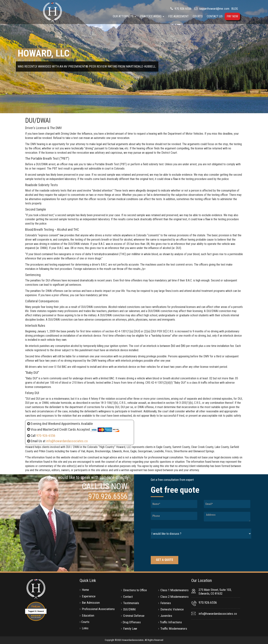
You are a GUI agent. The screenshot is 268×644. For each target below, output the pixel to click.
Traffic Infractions (171, 622)
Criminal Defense (134, 616)
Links (85, 628)
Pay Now (232, 16)
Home (85, 590)
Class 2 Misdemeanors (174, 597)
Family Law (130, 629)
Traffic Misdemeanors (174, 629)
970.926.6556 (183, 9)
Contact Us (215, 16)
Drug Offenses (132, 622)
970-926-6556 (46, 436)
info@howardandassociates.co (67, 441)
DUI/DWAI (130, 609)
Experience (89, 596)
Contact (128, 597)
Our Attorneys (124, 16)
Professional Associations (98, 609)
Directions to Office (135, 590)
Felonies (166, 603)
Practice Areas (152, 16)
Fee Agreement (178, 16)
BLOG (235, 9)
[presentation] (179, 548)
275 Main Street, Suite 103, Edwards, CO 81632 (215, 592)
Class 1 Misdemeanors (174, 590)
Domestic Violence (172, 609)
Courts (198, 16)
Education (88, 615)
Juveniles (166, 616)
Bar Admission (91, 603)
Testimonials (131, 603)
